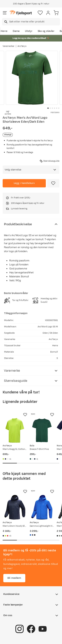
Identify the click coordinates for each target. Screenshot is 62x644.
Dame (16, 31)
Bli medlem (14, 578)
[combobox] (31, 22)
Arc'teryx (22, 46)
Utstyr (29, 31)
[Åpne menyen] (5, 13)
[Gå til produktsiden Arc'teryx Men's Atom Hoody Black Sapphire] (15, 507)
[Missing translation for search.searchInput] (6, 22)
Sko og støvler (46, 31)
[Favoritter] (40, 13)
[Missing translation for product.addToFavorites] (53, 183)
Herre (4, 31)
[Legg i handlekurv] (24, 183)
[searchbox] (34, 22)
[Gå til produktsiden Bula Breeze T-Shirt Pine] (42, 430)
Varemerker (9, 46)
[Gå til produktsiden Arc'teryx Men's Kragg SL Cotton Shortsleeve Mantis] (15, 430)
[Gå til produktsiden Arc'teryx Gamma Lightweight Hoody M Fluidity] (42, 507)
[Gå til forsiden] (21, 13)
